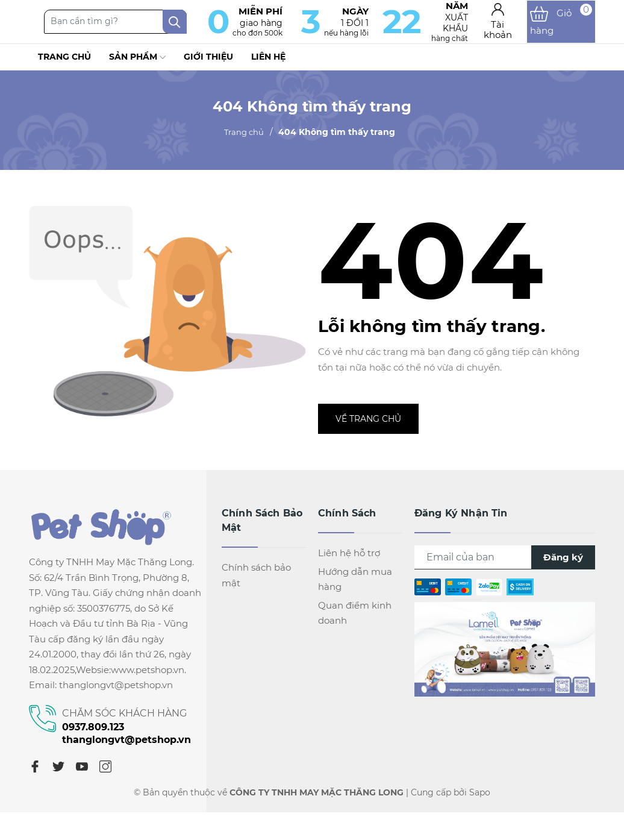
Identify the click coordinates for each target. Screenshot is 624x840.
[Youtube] (82, 776)
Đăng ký (563, 567)
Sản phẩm (137, 66)
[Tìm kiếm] (226, 27)
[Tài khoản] (509, 26)
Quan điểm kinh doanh (355, 622)
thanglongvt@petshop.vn (126, 749)
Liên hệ (268, 66)
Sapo (480, 801)
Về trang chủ (368, 428)
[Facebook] (35, 776)
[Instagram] (105, 776)
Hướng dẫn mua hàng (355, 588)
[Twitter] (58, 776)
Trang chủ (64, 66)
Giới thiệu (208, 66)
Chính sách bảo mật (256, 585)
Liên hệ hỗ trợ (349, 563)
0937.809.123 (93, 736)
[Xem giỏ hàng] (565, 27)
